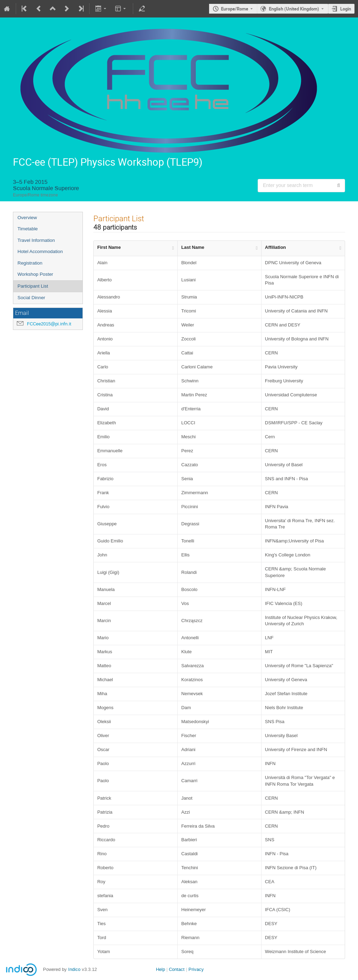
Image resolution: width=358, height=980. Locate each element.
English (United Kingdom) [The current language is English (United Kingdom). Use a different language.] (294, 9)
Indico (74, 969)
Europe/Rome (235, 9)
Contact (177, 969)
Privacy (196, 969)
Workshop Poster (35, 274)
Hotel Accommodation (40, 251)
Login (346, 9)
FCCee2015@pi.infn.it (49, 324)
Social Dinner (31, 298)
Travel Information (36, 240)
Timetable (28, 229)
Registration (30, 263)
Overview (27, 218)
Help (160, 969)
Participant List (33, 286)
